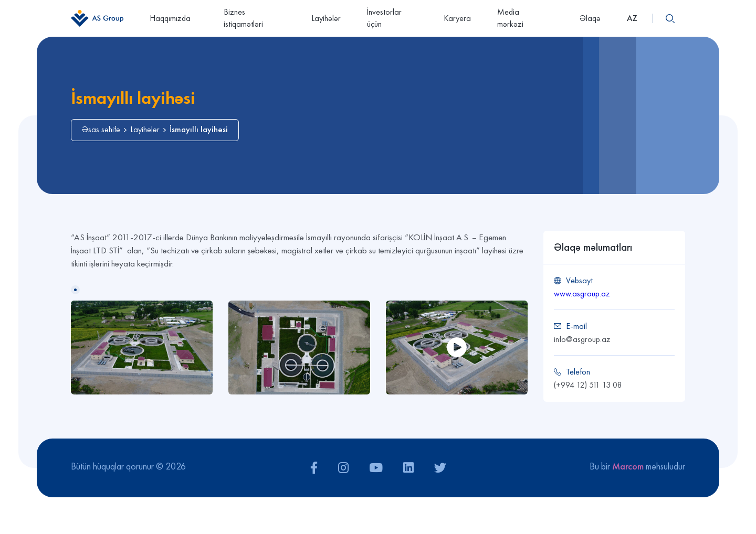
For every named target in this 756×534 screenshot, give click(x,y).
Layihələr (326, 18)
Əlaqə (590, 18)
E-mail (576, 326)
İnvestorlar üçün (384, 18)
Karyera (457, 18)
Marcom (628, 466)
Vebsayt (579, 280)
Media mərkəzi (525, 18)
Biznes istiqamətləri (243, 18)
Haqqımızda (174, 18)
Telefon (578, 372)
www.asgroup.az (582, 293)
